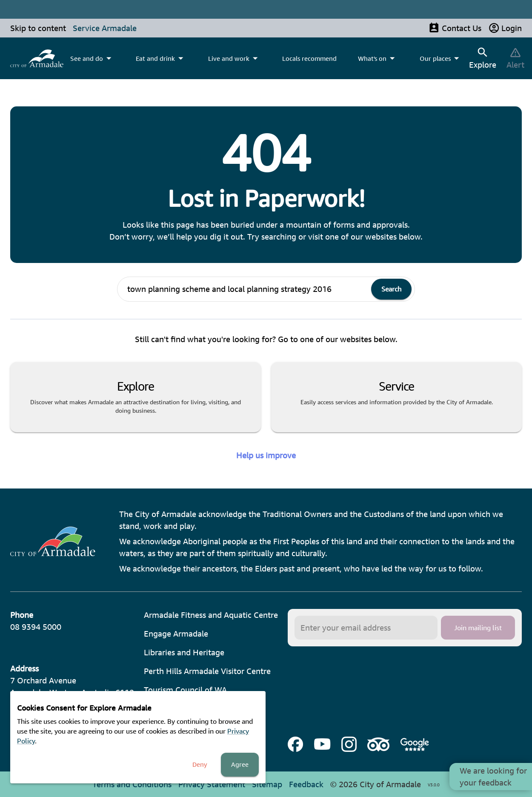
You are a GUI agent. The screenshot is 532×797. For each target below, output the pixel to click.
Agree (240, 764)
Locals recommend (309, 58)
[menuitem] (37, 59)
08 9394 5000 (36, 627)
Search (391, 289)
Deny (200, 764)
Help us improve (266, 455)
